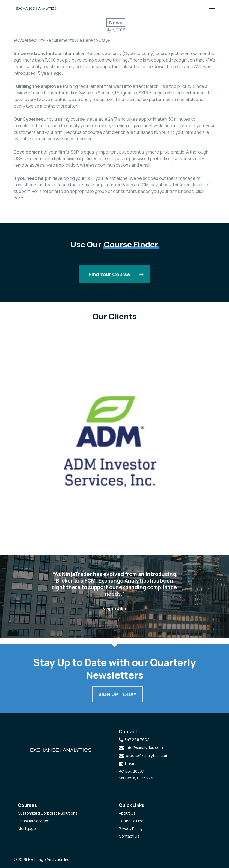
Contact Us (129, 836)
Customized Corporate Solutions (48, 813)
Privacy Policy (131, 828)
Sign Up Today (117, 694)
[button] (212, 8)
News (116, 22)
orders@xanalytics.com (147, 755)
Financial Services (34, 821)
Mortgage (27, 828)
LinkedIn (132, 763)
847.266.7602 (137, 740)
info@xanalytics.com (144, 747)
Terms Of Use (131, 821)
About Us (127, 813)
